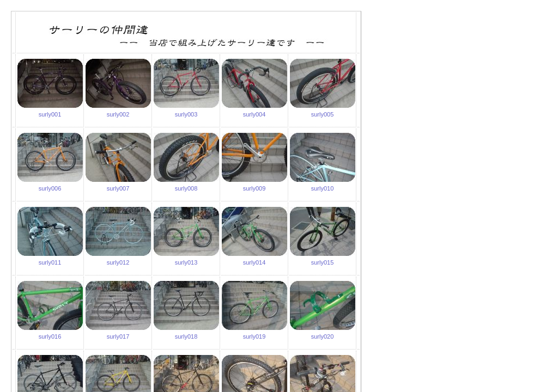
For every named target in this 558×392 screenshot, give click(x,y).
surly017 (118, 336)
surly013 (186, 262)
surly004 (254, 114)
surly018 (186, 336)
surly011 (50, 262)
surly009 (254, 188)
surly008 (186, 188)
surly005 (323, 114)
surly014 (254, 262)
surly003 (186, 114)
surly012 (118, 262)
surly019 (254, 336)
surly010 (323, 188)
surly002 (118, 114)
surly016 (50, 336)
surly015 (323, 262)
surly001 (50, 114)
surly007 (118, 188)
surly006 (50, 188)
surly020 (323, 336)
